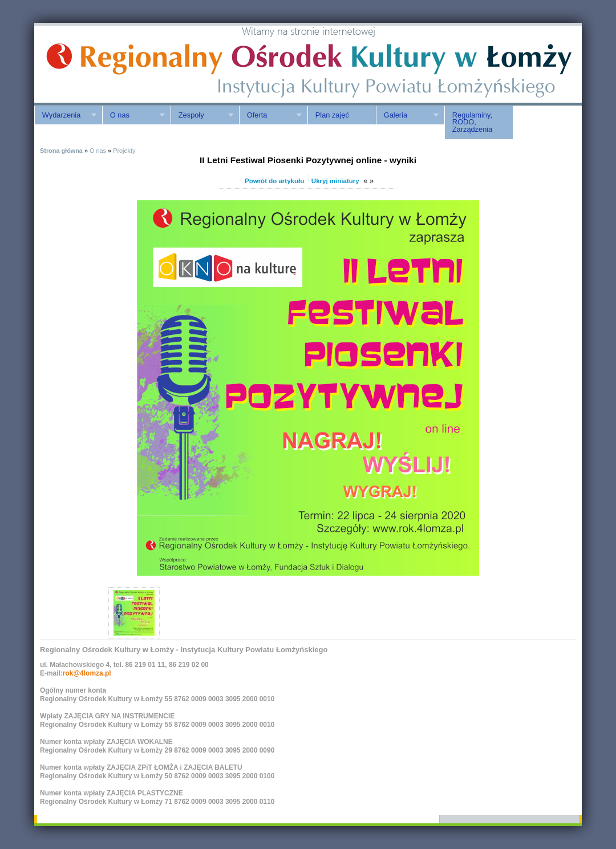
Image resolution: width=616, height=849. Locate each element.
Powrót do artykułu (274, 181)
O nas (133, 115)
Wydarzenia (65, 115)
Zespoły (202, 115)
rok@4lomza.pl (87, 673)
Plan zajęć (332, 115)
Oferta (270, 115)
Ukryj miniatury (335, 181)
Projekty (124, 151)
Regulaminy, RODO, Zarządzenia (472, 122)
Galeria (407, 115)
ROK (131, 64)
